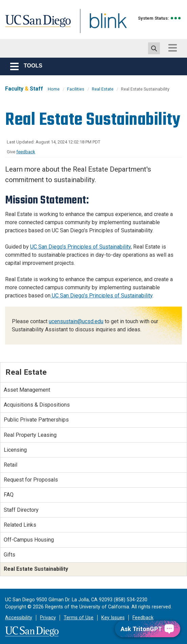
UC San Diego (36, 25)
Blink (102, 25)
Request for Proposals (31, 480)
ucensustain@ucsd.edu (76, 321)
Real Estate (103, 89)
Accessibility (19, 618)
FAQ (9, 495)
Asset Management (27, 390)
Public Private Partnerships (36, 420)
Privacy (48, 618)
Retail (11, 465)
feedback (26, 152)
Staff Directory (21, 510)
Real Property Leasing (30, 435)
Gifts (9, 555)
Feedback (143, 618)
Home (54, 89)
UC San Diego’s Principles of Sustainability (80, 247)
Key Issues (113, 618)
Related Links (20, 525)
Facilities (76, 89)
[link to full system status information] (176, 18)
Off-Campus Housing (29, 540)
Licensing (15, 450)
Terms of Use (79, 618)
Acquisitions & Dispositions (37, 405)
